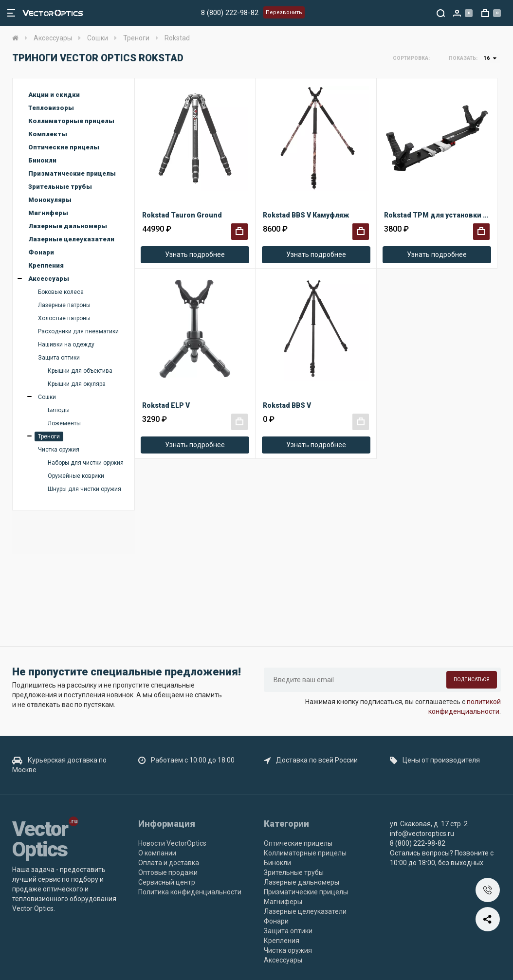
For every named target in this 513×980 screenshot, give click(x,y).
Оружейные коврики (76, 476)
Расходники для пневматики (78, 331)
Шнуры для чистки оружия (84, 489)
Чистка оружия (59, 450)
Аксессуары (49, 279)
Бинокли (42, 160)
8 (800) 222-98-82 (230, 13)
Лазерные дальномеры (68, 226)
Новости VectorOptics (172, 843)
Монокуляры (50, 200)
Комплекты (48, 134)
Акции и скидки (54, 95)
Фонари (41, 252)
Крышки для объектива (80, 371)
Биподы (59, 410)
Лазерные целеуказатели (71, 239)
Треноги (49, 436)
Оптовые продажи (168, 872)
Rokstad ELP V (166, 405)
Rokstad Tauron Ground (182, 215)
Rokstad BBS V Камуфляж (306, 215)
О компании (157, 853)
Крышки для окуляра (77, 384)
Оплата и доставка (169, 863)
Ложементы (64, 423)
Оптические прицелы (64, 147)
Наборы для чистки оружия (86, 463)
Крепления (46, 265)
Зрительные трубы (60, 187)
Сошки (47, 397)
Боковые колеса (61, 292)
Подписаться (472, 680)
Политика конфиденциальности (190, 892)
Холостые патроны (64, 318)
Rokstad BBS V (287, 405)
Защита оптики (59, 358)
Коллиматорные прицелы (71, 121)
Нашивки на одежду (66, 345)
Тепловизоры (51, 108)
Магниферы (48, 213)
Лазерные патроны (64, 305)
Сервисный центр (167, 882)
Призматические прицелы (72, 173)
